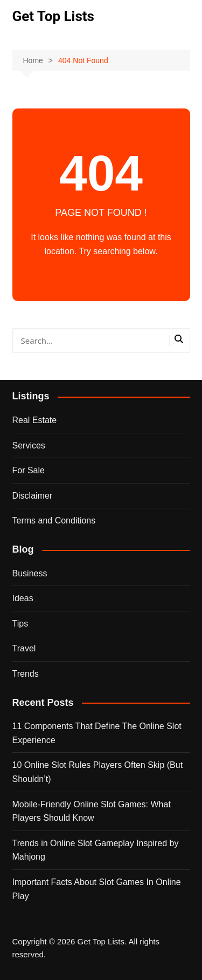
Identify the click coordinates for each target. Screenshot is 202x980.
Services (29, 445)
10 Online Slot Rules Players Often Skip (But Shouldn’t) (98, 772)
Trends (26, 674)
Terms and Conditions (54, 520)
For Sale (29, 470)
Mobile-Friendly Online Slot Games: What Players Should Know (92, 811)
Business (30, 573)
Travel (24, 648)
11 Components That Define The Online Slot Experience (97, 733)
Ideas (23, 598)
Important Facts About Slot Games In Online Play (97, 889)
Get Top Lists (53, 16)
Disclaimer (33, 496)
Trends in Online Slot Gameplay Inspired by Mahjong (96, 850)
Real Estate (35, 420)
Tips (20, 624)
